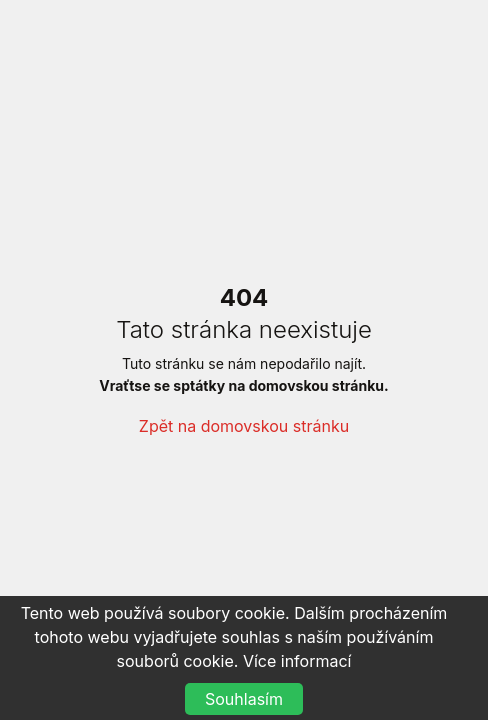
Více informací (297, 661)
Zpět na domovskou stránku (244, 426)
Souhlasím (244, 699)
